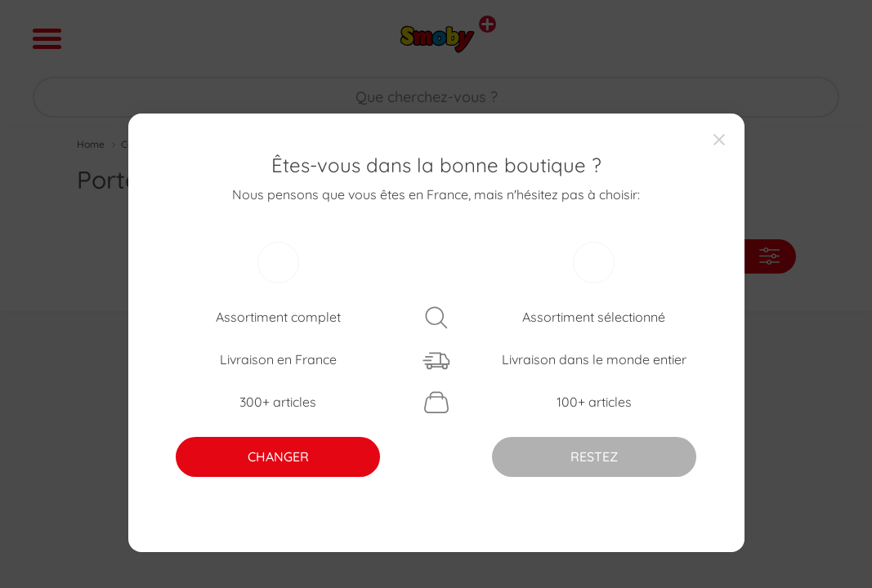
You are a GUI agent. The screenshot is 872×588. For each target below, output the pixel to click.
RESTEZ (594, 457)
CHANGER (278, 457)
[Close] (719, 139)
